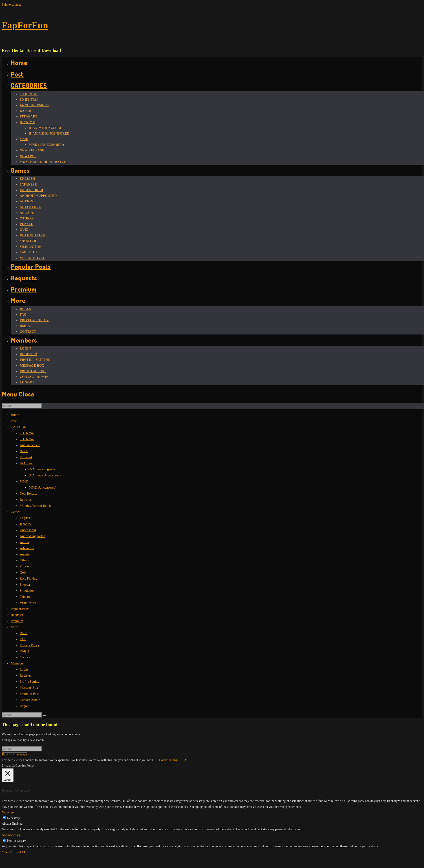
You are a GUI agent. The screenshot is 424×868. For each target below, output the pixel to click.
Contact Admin (30, 700)
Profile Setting (30, 682)
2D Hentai (27, 433)
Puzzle (24, 566)
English (25, 518)
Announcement (30, 445)
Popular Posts (20, 609)
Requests (17, 615)
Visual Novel (29, 603)
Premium (17, 621)
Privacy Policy (30, 645)
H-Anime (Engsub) (42, 469)
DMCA (25, 651)
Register (25, 675)
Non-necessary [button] (11, 835)
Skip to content (11, 5)
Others (24, 560)
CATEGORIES (21, 427)
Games (15, 512)
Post (14, 421)
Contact (25, 657)
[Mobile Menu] (18, 394)
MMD (24, 481)
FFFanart (26, 457)
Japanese (26, 524)
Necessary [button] (8, 812)
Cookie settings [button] (169, 760)
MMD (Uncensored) (43, 487)
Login (24, 669)
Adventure (27, 548)
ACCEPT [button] (190, 760)
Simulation (27, 591)
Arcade (25, 554)
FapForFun (25, 25)
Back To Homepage (14, 754)
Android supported (32, 536)
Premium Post (29, 694)
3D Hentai (27, 439)
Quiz (23, 572)
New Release (29, 494)
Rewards (26, 500)
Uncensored (28, 530)
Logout (25, 706)
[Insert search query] (22, 406)
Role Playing (29, 578)
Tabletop (26, 597)
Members (17, 663)
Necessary (14, 818)
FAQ (23, 639)
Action (24, 542)
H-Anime (26, 463)
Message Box (29, 688)
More (14, 627)
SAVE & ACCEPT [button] (14, 852)
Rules (24, 633)
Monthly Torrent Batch (35, 506)
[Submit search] (44, 716)
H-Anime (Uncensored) (45, 475)
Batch (24, 451)
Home (15, 415)
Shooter (25, 585)
